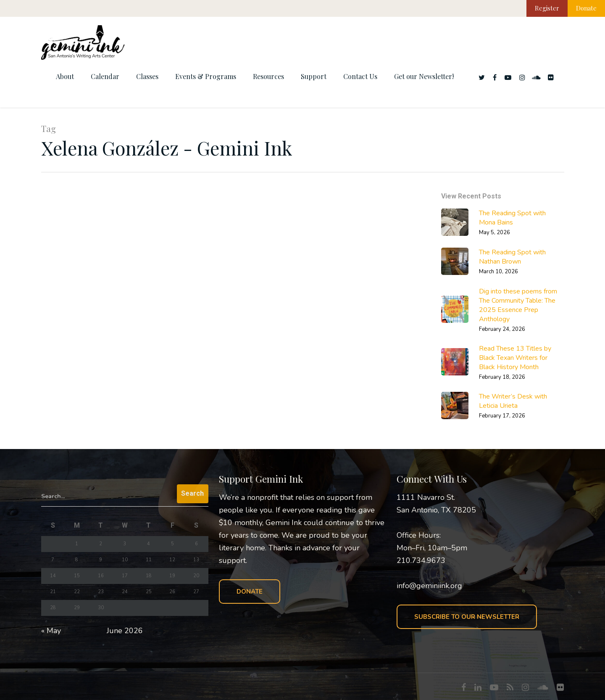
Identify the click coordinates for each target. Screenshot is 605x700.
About (65, 76)
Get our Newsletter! (424, 76)
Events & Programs (206, 76)
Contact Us (360, 76)
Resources (268, 76)
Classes (147, 76)
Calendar (105, 76)
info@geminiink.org (429, 586)
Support (314, 76)
